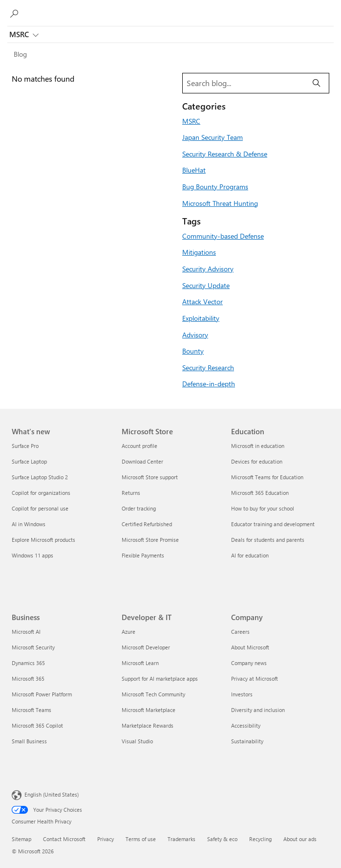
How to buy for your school (263, 508)
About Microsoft (250, 647)
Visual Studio (137, 741)
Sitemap (21, 839)
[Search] (317, 83)
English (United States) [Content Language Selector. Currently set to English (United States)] (52, 794)
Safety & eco (222, 839)
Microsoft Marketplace (149, 710)
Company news (249, 663)
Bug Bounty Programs (215, 186)
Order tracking (139, 508)
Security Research (208, 367)
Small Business (29, 741)
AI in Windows (29, 524)
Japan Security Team (213, 137)
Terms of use (141, 839)
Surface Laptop (29, 461)
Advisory (195, 334)
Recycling (260, 839)
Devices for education (257, 461)
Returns (131, 493)
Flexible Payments (143, 555)
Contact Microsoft (64, 839)
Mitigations (199, 252)
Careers (240, 632)
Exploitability (201, 318)
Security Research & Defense (225, 154)
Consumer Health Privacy (42, 821)
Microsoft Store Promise (150, 540)
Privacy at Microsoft (255, 679)
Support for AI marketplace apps (160, 679)
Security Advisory (208, 268)
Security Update (206, 285)
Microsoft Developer (146, 647)
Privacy (106, 839)
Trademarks (181, 839)
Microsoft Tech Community (153, 694)
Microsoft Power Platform (42, 694)
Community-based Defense (223, 236)
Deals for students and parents (268, 540)
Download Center (142, 461)
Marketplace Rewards (148, 725)
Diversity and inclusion (258, 710)
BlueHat (194, 170)
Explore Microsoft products (43, 540)
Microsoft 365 (28, 679)
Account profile (139, 446)
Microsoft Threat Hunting (220, 203)
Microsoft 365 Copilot (37, 725)
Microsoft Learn (140, 663)
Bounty (193, 351)
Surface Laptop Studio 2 (40, 477)
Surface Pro (25, 446)
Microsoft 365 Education (260, 493)
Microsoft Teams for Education (267, 477)
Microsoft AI (26, 632)
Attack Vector (202, 301)
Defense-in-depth (209, 383)
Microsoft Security (33, 647)
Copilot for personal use (40, 508)
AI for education (250, 555)
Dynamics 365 (28, 663)
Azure (128, 632)
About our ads (300, 839)
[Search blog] (244, 83)
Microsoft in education (258, 446)
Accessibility (246, 725)
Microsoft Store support (150, 477)
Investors (242, 694)
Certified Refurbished (147, 524)
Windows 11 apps (32, 555)
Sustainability (247, 741)
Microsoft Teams (32, 710)
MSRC (24, 35)
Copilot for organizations (41, 493)
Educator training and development (273, 524)
